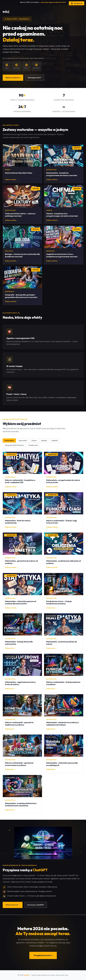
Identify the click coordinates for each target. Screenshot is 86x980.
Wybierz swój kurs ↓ (13, 78)
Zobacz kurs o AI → (13, 905)
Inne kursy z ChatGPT (36, 905)
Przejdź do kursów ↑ (43, 955)
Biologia (44, 440)
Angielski (55, 440)
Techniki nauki (33, 445)
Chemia (34, 440)
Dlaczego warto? (35, 78)
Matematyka (9, 440)
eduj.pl (27, 975)
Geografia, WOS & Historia (14, 445)
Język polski (23, 440)
